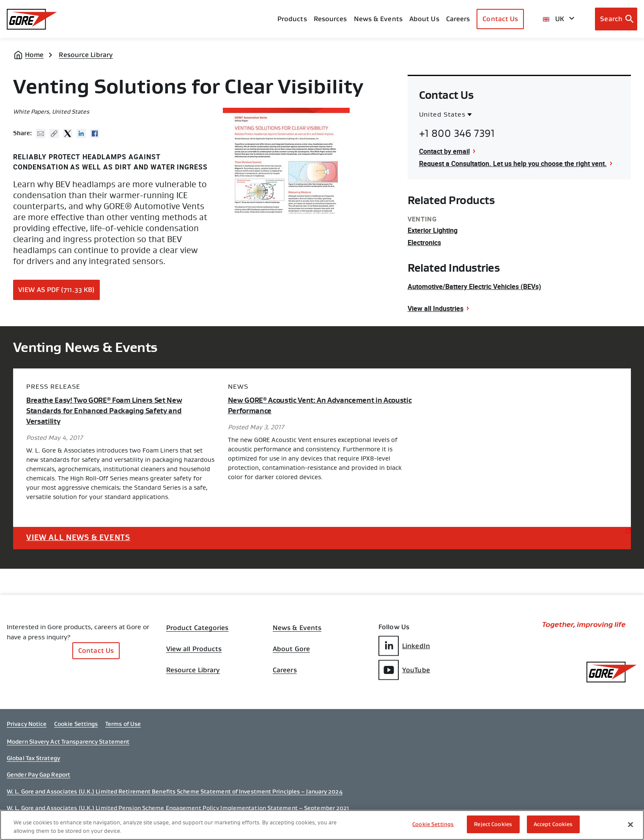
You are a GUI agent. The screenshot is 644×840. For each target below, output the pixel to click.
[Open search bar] (616, 19)
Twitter (68, 134)
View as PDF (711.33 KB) (56, 290)
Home (34, 55)
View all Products (194, 649)
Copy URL (54, 134)
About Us (424, 19)
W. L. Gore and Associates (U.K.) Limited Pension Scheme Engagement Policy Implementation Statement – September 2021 (178, 808)
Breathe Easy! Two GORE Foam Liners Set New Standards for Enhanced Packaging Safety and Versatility (104, 411)
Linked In (81, 134)
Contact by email (444, 151)
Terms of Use (123, 724)
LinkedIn (404, 646)
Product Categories (197, 628)
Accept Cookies (553, 824)
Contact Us (500, 19)
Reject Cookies (493, 824)
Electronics (424, 243)
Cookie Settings (76, 724)
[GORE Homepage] (32, 19)
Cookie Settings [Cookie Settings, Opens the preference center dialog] (433, 824)
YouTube (404, 670)
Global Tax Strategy (33, 758)
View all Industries (436, 308)
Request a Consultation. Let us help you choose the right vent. (513, 164)
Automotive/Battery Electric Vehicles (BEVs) (474, 286)
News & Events (378, 19)
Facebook (95, 134)
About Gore (291, 649)
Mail (41, 134)
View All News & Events (78, 537)
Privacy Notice (27, 724)
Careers (285, 670)
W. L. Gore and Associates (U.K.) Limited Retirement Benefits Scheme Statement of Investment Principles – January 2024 (175, 791)
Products (292, 19)
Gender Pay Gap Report (38, 775)
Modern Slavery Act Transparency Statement (68, 742)
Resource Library (86, 55)
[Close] (630, 824)
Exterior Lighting (433, 230)
